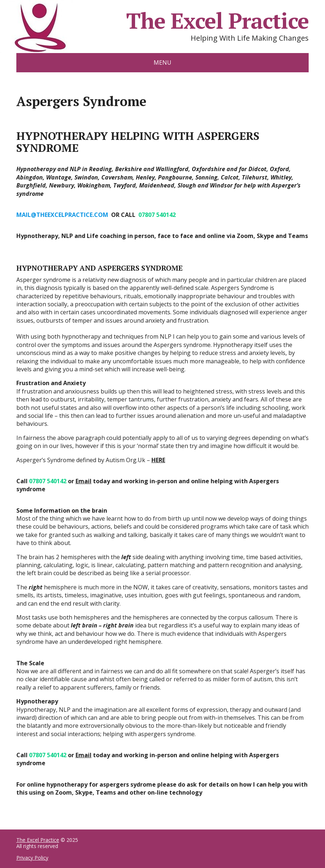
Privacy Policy (32, 858)
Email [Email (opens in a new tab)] (84, 481)
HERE (158, 460)
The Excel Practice (38, 840)
